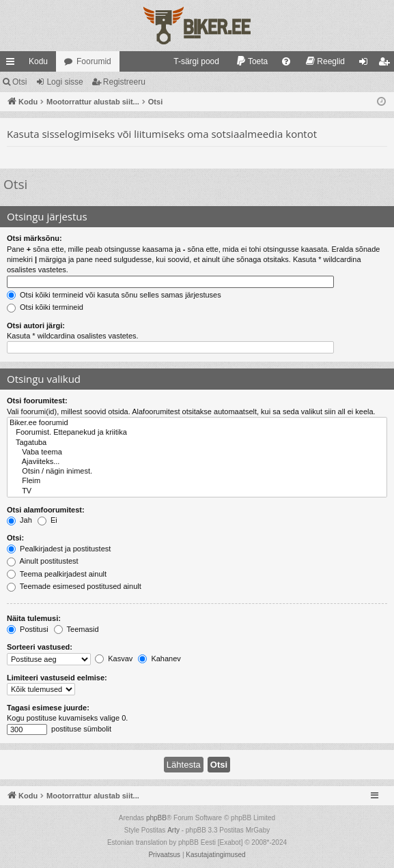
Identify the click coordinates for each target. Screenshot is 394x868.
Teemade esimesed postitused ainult (74, 586)
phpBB (156, 818)
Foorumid (94, 61)
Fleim (197, 481)
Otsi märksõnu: (34, 238)
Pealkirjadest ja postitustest (59, 549)
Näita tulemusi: (34, 618)
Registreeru (124, 82)
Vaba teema (197, 452)
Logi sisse (65, 82)
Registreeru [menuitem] (387, 64)
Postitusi (28, 629)
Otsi (19, 82)
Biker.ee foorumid (197, 423)
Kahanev (159, 659)
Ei (47, 520)
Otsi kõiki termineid (45, 307)
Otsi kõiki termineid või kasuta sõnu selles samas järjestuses (114, 295)
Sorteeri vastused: (40, 647)
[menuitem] (190, 61)
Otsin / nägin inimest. (197, 472)
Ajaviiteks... (197, 462)
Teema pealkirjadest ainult (57, 574)
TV (197, 491)
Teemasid (76, 629)
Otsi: (15, 538)
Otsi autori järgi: (36, 325)
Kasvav (114, 659)
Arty (173, 830)
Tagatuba (197, 443)
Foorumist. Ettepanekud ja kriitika (197, 433)
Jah (19, 520)
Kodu (38, 61)
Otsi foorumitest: (37, 401)
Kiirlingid (13, 64)
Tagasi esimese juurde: (48, 708)
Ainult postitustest (43, 561)
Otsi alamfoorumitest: (46, 510)
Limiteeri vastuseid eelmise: (57, 678)
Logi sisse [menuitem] (366, 64)
